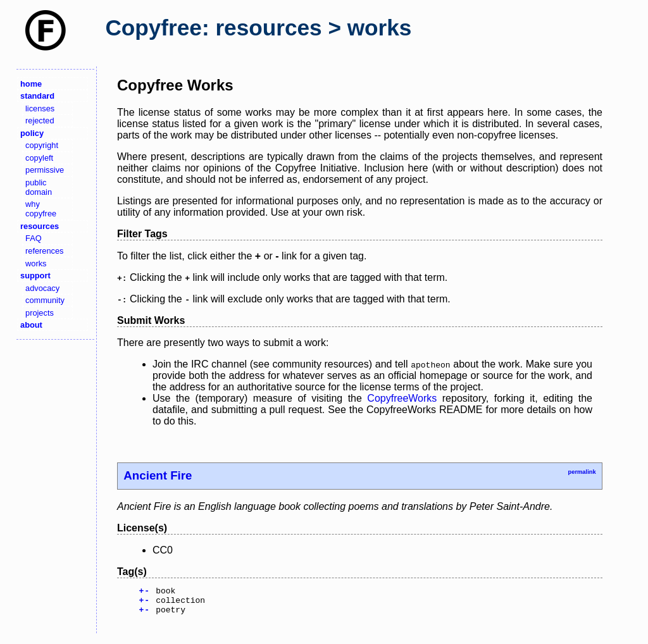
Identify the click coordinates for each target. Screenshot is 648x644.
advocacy (42, 288)
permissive (45, 170)
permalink (582, 472)
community (45, 300)
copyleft (39, 158)
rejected (40, 121)
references (44, 251)
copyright (42, 145)
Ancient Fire (158, 475)
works (36, 263)
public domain (39, 187)
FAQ (34, 238)
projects (40, 313)
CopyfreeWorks (402, 398)
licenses (40, 108)
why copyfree (41, 209)
